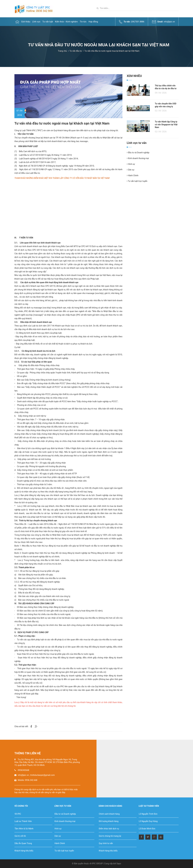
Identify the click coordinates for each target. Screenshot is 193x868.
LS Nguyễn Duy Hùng (148, 821)
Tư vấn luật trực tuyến (137, 181)
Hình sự (131, 164)
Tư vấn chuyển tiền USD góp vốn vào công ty (166, 105)
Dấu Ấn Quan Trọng (23, 843)
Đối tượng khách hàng (109, 821)
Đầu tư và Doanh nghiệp (138, 153)
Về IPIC (18, 814)
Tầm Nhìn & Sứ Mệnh (24, 829)
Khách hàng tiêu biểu (24, 851)
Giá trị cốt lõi (20, 836)
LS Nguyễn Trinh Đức (148, 814)
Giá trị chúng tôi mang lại (110, 836)
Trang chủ (62, 51)
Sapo (119, 864)
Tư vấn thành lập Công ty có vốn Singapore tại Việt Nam (166, 124)
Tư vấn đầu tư (76, 51)
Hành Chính (133, 175)
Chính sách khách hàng (109, 814)
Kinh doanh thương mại (138, 158)
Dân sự (130, 170)
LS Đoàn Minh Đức (147, 829)
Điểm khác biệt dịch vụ (109, 829)
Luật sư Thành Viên (23, 821)
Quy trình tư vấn (106, 843)
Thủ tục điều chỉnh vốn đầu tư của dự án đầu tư (166, 87)
